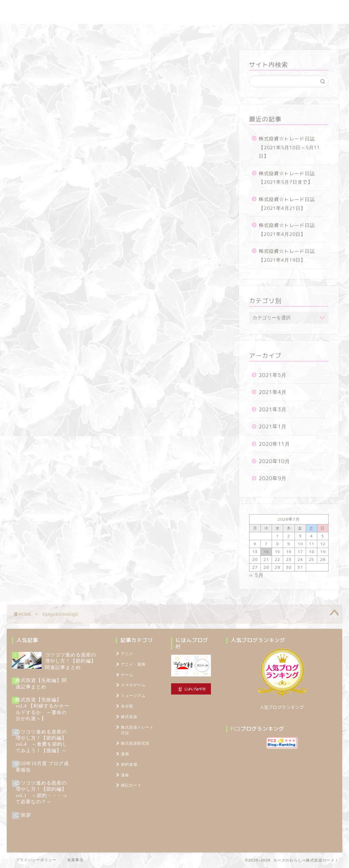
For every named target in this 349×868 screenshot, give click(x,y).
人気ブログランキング (282, 707)
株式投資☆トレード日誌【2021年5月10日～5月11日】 (289, 147)
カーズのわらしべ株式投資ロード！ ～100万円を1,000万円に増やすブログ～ (174, 12)
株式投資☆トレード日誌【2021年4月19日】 (287, 255)
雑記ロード (206, 32)
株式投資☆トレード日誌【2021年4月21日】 (287, 204)
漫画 (125, 754)
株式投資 (129, 717)
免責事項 (75, 860)
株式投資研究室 (127, 32)
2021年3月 (273, 409)
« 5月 (256, 575)
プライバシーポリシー (36, 860)
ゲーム (127, 675)
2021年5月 (273, 375)
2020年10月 (274, 461)
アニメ (127, 654)
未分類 (127, 706)
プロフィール (247, 32)
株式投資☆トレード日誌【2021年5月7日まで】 (287, 178)
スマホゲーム (133, 685)
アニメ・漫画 (133, 664)
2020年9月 (273, 478)
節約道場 (169, 32)
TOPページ (289, 32)
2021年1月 (273, 427)
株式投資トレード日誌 (72, 32)
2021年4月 (273, 392)
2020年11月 (274, 444)
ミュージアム (133, 696)
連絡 (125, 775)
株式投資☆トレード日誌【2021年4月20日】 (287, 230)
